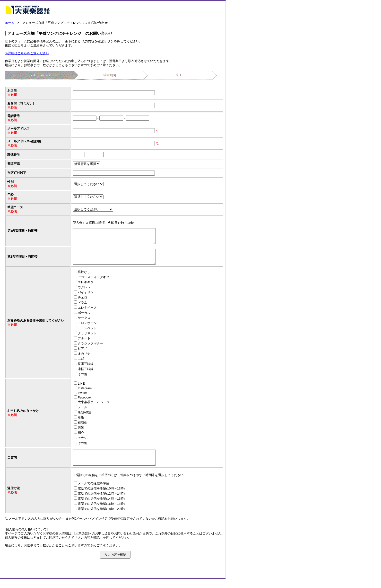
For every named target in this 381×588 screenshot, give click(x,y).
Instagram (85, 394)
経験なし (84, 278)
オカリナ (84, 359)
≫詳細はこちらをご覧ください (27, 53)
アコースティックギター (95, 283)
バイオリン (86, 298)
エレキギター (87, 288)
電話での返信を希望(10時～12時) (101, 497)
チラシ (82, 444)
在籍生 (82, 428)
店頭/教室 (85, 418)
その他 (82, 380)
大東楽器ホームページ (94, 408)
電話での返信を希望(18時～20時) (101, 518)
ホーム (10, 23)
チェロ (82, 303)
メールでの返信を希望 (94, 492)
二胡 (81, 365)
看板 (81, 423)
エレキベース (87, 313)
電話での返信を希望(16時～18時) (101, 512)
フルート (84, 344)
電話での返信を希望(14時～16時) (101, 507)
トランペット (87, 334)
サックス (84, 324)
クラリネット (87, 339)
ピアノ (82, 354)
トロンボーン (87, 329)
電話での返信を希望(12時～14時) (101, 502)
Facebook (85, 403)
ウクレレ (84, 293)
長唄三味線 (86, 370)
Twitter (82, 399)
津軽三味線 (86, 375)
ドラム (82, 308)
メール (82, 413)
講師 (81, 433)
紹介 (81, 439)
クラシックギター (90, 349)
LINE (81, 389)
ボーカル (84, 319)
